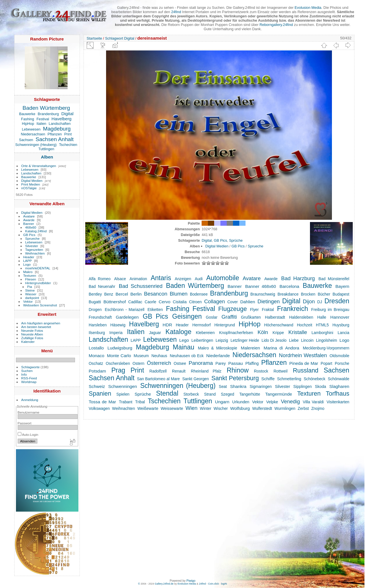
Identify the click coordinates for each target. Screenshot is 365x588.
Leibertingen (202, 340)
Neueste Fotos (32, 330)
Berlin (136, 294)
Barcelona (289, 286)
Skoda (320, 386)
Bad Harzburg (298, 278)
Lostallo (96, 348)
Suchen (27, 371)
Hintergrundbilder (38, 283)
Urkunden (241, 402)
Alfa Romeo (100, 279)
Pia (30, 287)
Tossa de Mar (102, 402)
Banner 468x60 (261, 286)
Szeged (227, 394)
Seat (223, 386)
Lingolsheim (327, 340)
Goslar (212, 317)
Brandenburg (48, 114)
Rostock (261, 371)
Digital (67, 114)
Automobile (223, 278)
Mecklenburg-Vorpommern (326, 348)
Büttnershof (115, 302)
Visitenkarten (338, 402)
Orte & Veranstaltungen (38, 166)
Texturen (30, 275)
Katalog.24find (36, 231)
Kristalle (298, 332)
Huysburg (341, 325)
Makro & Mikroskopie (218, 348)
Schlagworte (30, 367)
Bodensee (199, 294)
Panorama (201, 363)
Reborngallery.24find (276, 25)
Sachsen (26, 140)
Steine (30, 290)
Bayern (342, 286)
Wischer (221, 408)
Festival (43, 119)
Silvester (32, 246)
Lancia (343, 333)
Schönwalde (339, 379)
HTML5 (322, 325)
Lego (184, 340)
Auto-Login (28, 435)
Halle (322, 317)
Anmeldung (30, 400)
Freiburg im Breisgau (330, 310)
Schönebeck (315, 379)
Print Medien (31, 184)
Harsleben (98, 325)
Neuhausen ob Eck (187, 356)
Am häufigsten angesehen (41, 323)
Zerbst (303, 408)
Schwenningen (123, 386)
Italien (41, 124)
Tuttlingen (46, 149)
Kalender (28, 342)
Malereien (250, 348)
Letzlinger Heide (245, 340)
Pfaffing (252, 363)
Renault (179, 371)
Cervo (165, 302)
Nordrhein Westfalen (303, 355)
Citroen (195, 302)
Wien (192, 408)
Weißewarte (148, 408)
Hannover (340, 317)
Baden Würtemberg (46, 108)
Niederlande (218, 356)
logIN (224, 584)
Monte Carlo (119, 356)
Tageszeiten (34, 250)
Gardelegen (127, 317)
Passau (235, 363)
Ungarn (222, 402)
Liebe (294, 340)
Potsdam (97, 371)
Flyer (255, 310)
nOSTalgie (29, 188)
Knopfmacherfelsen (236, 333)
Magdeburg (57, 129)
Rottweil (280, 371)
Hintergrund (225, 325)
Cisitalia (180, 302)
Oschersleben (118, 363)
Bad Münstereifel (334, 279)
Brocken (308, 294)
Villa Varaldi (313, 402)
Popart (327, 363)
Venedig (290, 401)
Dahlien (248, 302)
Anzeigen (183, 279)
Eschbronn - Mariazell (124, 310)
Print (68, 134)
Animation (138, 279)
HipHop (28, 124)
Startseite (94, 38)
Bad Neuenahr (102, 286)
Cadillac (135, 302)
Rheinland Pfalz (206, 371)
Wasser (31, 294)
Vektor (28, 301)
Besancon (156, 294)
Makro (28, 272)
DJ (320, 302)
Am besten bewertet (36, 327)
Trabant (126, 402)
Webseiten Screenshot (40, 305)
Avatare (29, 216)
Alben (47, 157)
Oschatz (96, 363)
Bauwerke (27, 114)
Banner (29, 224)
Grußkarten (251, 317)
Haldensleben (301, 317)
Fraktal (268, 310)
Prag (118, 370)
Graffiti (229, 317)
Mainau (184, 347)
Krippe (278, 333)
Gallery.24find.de (164, 584)
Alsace (120, 279)
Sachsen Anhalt (55, 139)
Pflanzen (55, 134)
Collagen (215, 301)
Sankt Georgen (195, 379)
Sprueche (32, 238)
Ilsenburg (97, 333)
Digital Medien (32, 181)
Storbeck (191, 394)
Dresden (337, 301)
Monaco (97, 356)
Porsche (342, 363)
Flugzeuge (232, 309)
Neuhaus (159, 356)
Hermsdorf (201, 325)
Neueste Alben (32, 334)
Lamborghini (322, 333)
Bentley (95, 294)
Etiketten (155, 310)
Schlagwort (114, 38)
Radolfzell (158, 371)
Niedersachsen (33, 134)
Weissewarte (172, 408)
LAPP (27, 261)
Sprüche (236, 240)
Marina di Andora (282, 348)
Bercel (122, 294)
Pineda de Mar (304, 363)
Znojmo (318, 408)
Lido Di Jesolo (274, 340)
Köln (263, 332)
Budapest (341, 294)
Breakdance (288, 294)
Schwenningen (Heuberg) (36, 145)
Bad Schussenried (140, 286)
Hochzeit (305, 325)
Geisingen (187, 316)
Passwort (25, 423)
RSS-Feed (29, 378)
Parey (220, 363)
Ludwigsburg (120, 348)
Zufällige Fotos (32, 338)
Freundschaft (100, 317)
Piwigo (191, 581)
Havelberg (62, 119)
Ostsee (180, 363)
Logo (27, 264)
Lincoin (307, 340)
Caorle (150, 302)
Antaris (161, 278)
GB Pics (29, 235)
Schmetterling (289, 379)
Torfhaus (337, 394)
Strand (210, 394)
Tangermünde (279, 394)
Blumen (179, 294)
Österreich (159, 363)
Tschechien (68, 145)
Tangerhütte (250, 394)
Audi (199, 279)
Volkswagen (99, 408)
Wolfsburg (240, 408)
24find (176, 12)
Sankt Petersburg (235, 378)
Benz (109, 294)
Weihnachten (35, 253)
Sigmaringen (261, 386)
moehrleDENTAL (38, 268)
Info (24, 374)
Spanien (100, 394)
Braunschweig (263, 294)
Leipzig (222, 340)
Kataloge (178, 332)
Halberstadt (275, 317)
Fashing (28, 119)
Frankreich (293, 309)
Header (29, 257)
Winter (206, 408)
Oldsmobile (339, 356)
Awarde (29, 220)
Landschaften (60, 124)
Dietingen (269, 301)
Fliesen (31, 279)
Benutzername (29, 412)
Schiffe (268, 379)
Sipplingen (303, 386)
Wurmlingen (285, 408)
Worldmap (29, 382)
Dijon (309, 301)
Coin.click (214, 584)
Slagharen (339, 386)
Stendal (167, 393)
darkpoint (32, 298)
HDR (167, 325)
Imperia (116, 333)
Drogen (95, 310)
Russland (306, 371)
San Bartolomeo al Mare (158, 379)
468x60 (31, 227)
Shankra (238, 386)
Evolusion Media (308, 8)
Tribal (140, 402)
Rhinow (238, 370)
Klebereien (205, 333)
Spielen (123, 394)
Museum (141, 356)
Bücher (324, 294)
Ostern (138, 363)
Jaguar (155, 333)
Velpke (272, 402)
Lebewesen (31, 129)
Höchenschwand (279, 325)
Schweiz (97, 386)
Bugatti (95, 302)
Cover (233, 302)
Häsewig (118, 325)
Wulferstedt (262, 408)
